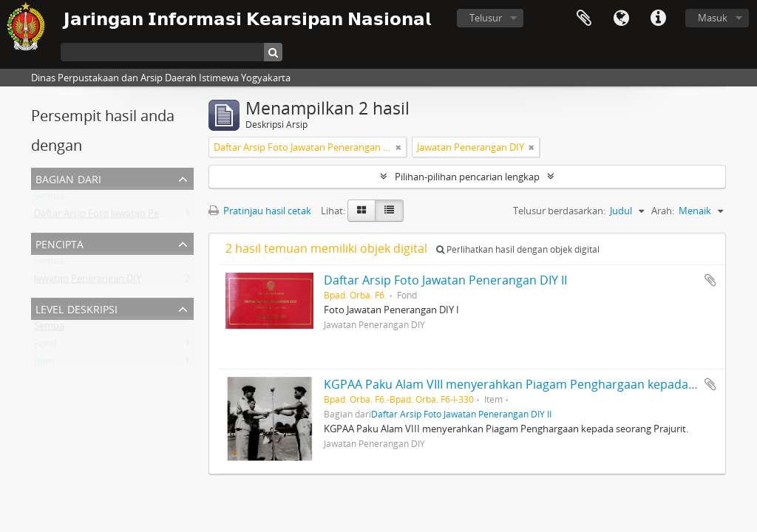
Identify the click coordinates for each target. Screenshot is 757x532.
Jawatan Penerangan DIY (88, 282)
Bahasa (621, 18)
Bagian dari (68, 178)
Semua (49, 199)
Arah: (663, 211)
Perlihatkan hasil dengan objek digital (518, 249)
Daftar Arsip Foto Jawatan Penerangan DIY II (130, 216)
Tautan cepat (658, 18)
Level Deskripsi (77, 308)
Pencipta (60, 243)
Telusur (486, 18)
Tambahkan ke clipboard (710, 280)
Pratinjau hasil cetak (260, 211)
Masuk (713, 18)
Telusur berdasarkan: (559, 211)
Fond (45, 347)
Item (44, 364)
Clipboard (584, 18)
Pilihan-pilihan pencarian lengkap (467, 177)
